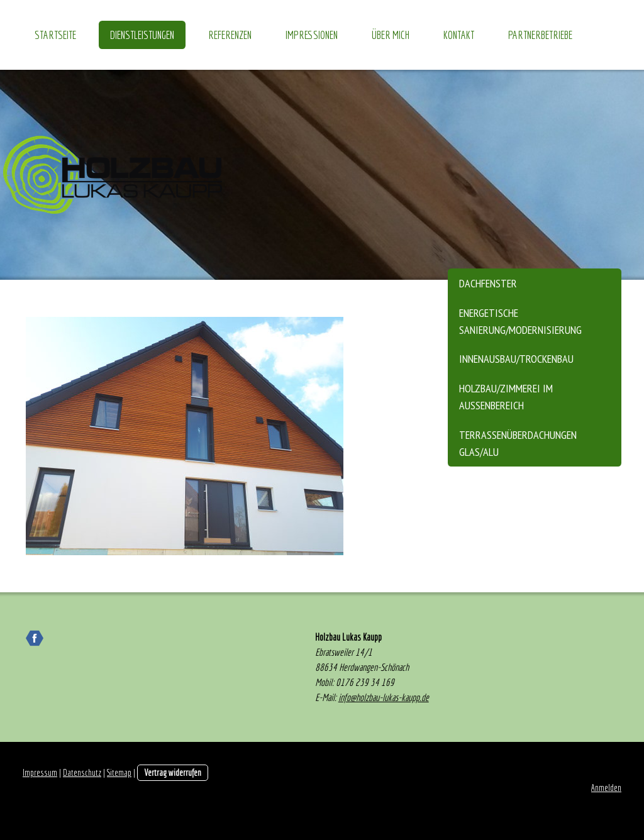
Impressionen (312, 35)
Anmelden (606, 787)
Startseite (55, 35)
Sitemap (119, 772)
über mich (391, 35)
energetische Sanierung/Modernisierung (520, 321)
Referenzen (230, 35)
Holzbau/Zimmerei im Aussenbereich (506, 397)
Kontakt (459, 35)
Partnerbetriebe (540, 35)
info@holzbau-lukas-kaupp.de (384, 697)
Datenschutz (82, 772)
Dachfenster (488, 283)
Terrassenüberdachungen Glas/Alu (518, 443)
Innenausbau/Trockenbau (516, 359)
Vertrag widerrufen (173, 772)
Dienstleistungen (142, 35)
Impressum (40, 772)
